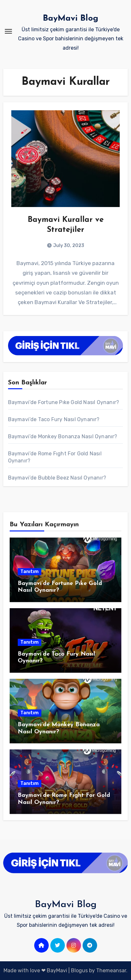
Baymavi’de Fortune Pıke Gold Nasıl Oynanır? (64, 402)
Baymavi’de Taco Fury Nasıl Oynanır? (54, 419)
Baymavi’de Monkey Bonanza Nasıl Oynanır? (63, 436)
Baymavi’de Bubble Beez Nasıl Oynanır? (57, 478)
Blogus (79, 970)
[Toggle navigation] (8, 31)
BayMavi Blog (71, 19)
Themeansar (111, 970)
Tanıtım (30, 572)
